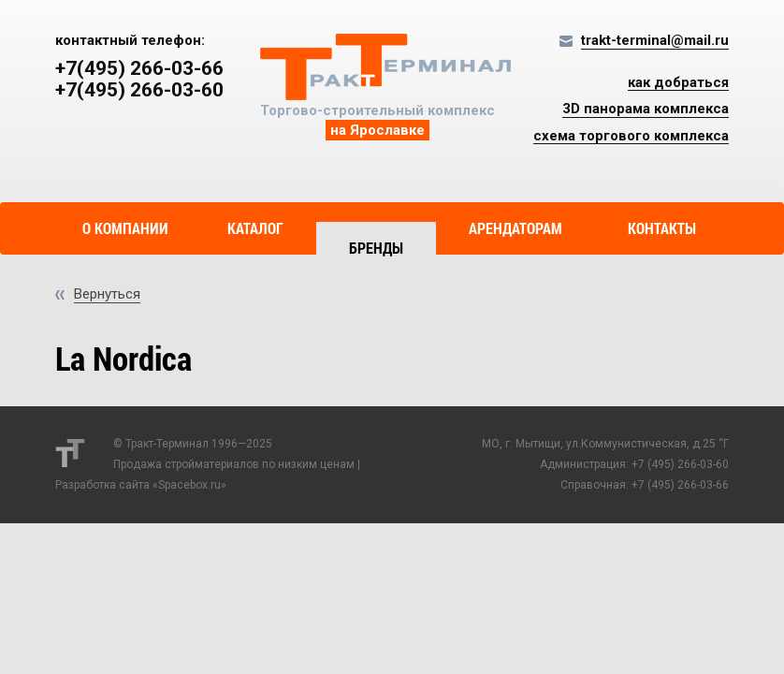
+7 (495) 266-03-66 (680, 485)
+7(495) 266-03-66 (139, 69)
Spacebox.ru (189, 485)
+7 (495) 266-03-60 (680, 464)
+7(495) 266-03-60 (139, 90)
